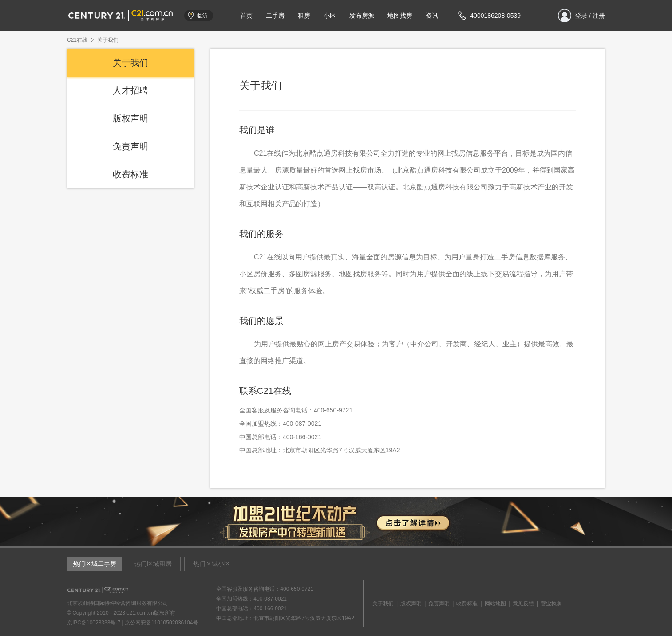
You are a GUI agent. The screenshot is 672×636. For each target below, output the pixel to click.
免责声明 (130, 146)
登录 (581, 16)
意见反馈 (523, 604)
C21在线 (77, 40)
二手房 (275, 16)
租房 (304, 16)
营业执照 (551, 604)
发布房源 (362, 16)
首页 (246, 16)
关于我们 (130, 63)
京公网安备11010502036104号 (161, 623)
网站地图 (495, 604)
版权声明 (130, 118)
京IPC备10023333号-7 (94, 623)
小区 (330, 16)
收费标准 (130, 174)
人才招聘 (130, 90)
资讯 (432, 16)
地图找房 (400, 16)
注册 (599, 16)
